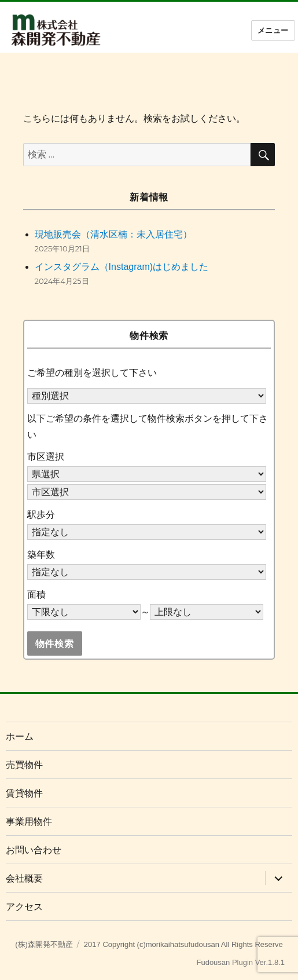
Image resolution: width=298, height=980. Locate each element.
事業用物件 (29, 822)
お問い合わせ (34, 850)
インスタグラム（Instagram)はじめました (122, 267)
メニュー (273, 30)
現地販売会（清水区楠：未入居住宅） (113, 234)
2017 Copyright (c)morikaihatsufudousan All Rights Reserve (183, 944)
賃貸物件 (24, 793)
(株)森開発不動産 (44, 944)
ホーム (20, 736)
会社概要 (24, 878)
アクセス (24, 907)
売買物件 (24, 765)
